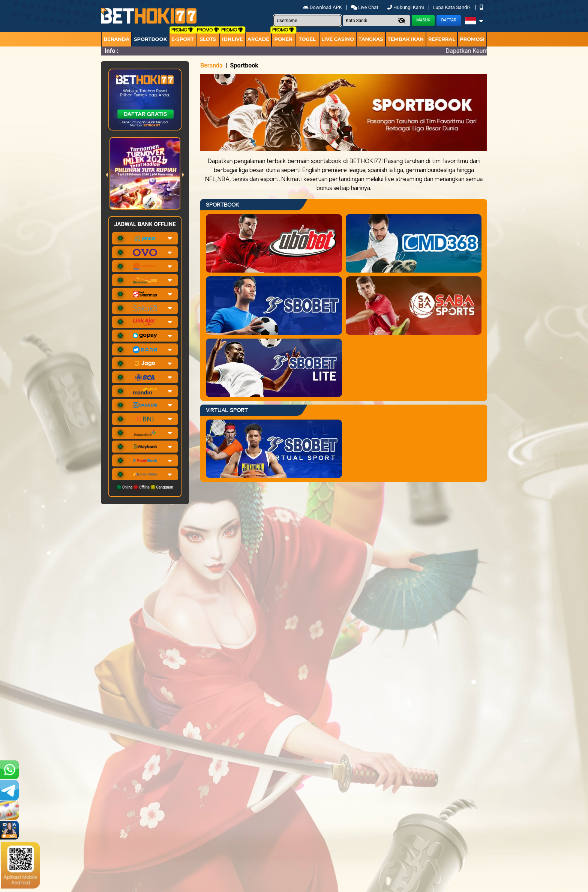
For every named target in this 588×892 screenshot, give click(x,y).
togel (307, 39)
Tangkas (371, 39)
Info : (112, 51)
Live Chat (365, 7)
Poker (283, 39)
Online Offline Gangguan (145, 487)
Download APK (323, 7)
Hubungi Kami (406, 7)
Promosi (472, 39)
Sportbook (150, 39)
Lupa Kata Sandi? (452, 7)
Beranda (116, 39)
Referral (442, 39)
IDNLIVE (232, 39)
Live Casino (338, 39)
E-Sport (183, 39)
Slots (208, 39)
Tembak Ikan (406, 39)
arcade (258, 39)
